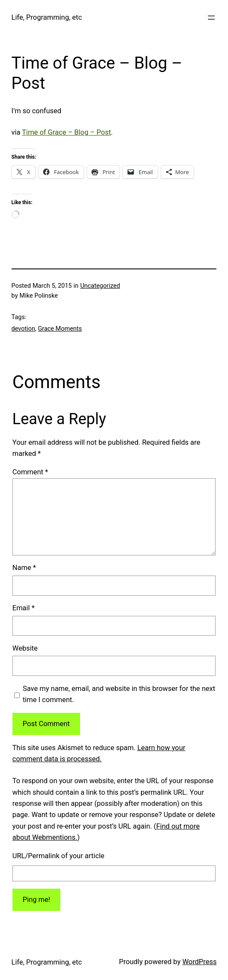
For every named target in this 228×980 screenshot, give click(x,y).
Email (24, 608)
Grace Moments (60, 329)
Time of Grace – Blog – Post (66, 132)
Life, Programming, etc (47, 17)
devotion (23, 329)
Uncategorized (100, 286)
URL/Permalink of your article (58, 856)
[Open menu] (211, 18)
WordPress (199, 962)
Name (24, 568)
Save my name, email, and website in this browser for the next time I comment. (119, 694)
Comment (30, 472)
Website (25, 648)
